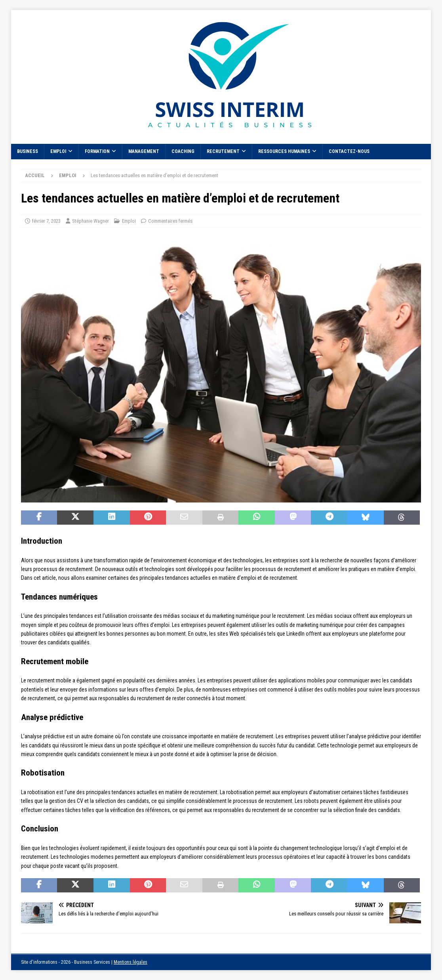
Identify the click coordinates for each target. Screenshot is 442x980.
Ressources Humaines (284, 151)
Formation (97, 151)
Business (28, 151)
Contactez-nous (349, 151)
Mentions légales (131, 962)
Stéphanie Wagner (90, 221)
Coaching (183, 151)
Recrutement (223, 151)
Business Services (92, 962)
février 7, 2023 (46, 221)
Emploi (58, 151)
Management (144, 151)
